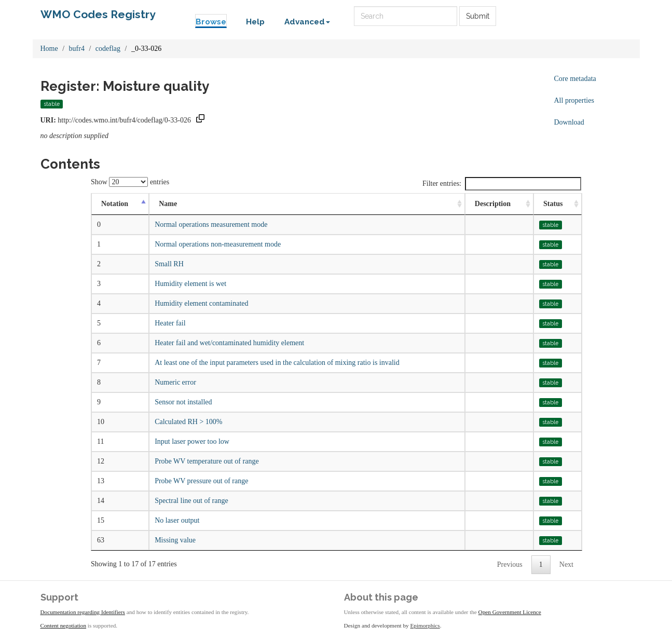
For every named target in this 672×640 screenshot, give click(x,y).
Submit (478, 16)
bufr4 (77, 49)
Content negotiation (64, 625)
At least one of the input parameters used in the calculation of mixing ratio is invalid (277, 363)
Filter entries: (502, 184)
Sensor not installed (183, 402)
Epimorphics (425, 625)
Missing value (175, 540)
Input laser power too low (192, 441)
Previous (510, 564)
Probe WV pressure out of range (201, 481)
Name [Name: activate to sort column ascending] (168, 204)
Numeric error (175, 382)
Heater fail (170, 323)
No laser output (177, 520)
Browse (211, 22)
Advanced (307, 22)
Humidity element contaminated (201, 303)
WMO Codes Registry (98, 14)
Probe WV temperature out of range (207, 461)
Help (255, 22)
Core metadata (575, 79)
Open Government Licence (510, 612)
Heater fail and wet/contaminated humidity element (229, 343)
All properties (574, 100)
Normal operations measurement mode (211, 224)
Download (569, 122)
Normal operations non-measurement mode (218, 244)
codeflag (108, 49)
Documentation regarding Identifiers (83, 612)
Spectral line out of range (191, 501)
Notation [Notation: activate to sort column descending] (115, 204)
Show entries (130, 182)
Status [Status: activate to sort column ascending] (553, 204)
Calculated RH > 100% (188, 422)
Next (566, 564)
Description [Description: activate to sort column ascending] (493, 204)
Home (49, 49)
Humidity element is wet (190, 284)
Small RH (169, 264)
